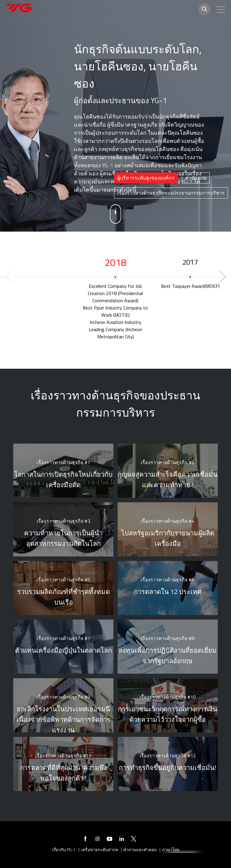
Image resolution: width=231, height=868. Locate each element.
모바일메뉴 (221, 10)
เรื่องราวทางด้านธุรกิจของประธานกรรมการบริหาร (171, 193)
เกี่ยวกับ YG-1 (64, 850)
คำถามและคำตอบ (140, 850)
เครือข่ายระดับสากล (100, 850)
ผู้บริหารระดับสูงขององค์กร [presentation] (146, 178)
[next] (222, 277)
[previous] (9, 277)
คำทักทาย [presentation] (196, 178)
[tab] (146, 178)
